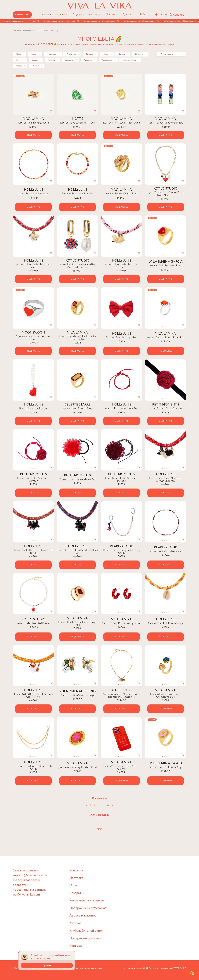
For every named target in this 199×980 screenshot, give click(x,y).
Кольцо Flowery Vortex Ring (122, 194)
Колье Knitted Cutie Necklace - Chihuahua (121, 266)
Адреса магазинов (83, 916)
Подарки (78, 15)
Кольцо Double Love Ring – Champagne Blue (166, 696)
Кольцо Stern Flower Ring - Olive (122, 123)
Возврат (75, 893)
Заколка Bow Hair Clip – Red (121, 338)
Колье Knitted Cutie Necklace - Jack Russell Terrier (33, 696)
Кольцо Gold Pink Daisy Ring (166, 767)
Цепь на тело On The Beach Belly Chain (33, 767)
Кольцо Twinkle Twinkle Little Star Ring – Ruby (78, 338)
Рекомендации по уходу (87, 901)
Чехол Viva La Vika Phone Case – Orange (122, 767)
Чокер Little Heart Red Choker (33, 623)
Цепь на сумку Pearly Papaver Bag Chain (121, 552)
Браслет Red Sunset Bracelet (78, 194)
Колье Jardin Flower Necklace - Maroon (122, 480)
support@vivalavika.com (30, 875)
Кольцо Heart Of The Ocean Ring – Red (77, 624)
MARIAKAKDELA (22, 15)
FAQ (142, 15)
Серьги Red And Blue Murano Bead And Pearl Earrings (77, 266)
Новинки (62, 15)
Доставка (128, 15)
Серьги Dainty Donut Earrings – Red (121, 623)
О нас (74, 885)
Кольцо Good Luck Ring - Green (78, 123)
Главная (16, 31)
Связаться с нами (25, 870)
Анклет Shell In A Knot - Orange (166, 623)
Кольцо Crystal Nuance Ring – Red (166, 338)
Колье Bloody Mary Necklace (166, 551)
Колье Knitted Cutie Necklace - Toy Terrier (33, 552)
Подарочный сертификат (88, 908)
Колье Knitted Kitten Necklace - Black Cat (78, 552)
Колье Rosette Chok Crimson (166, 409)
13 (108, 805)
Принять (47, 966)
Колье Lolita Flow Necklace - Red (77, 479)
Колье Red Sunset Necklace (33, 194)
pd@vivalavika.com (26, 895)
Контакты (95, 15)
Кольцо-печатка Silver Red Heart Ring (33, 338)
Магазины (111, 15)
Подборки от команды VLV (31, 31)
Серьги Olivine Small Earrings (77, 695)
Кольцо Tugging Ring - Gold (33, 123)
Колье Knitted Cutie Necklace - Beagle (33, 266)
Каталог (75, 923)
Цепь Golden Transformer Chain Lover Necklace (166, 194)
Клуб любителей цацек (86, 931)
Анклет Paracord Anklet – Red (122, 409)
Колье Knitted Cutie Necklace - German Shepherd (166, 480)
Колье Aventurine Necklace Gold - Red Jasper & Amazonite (121, 696)
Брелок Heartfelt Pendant (33, 409)
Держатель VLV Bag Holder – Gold (77, 767)
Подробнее (33, 135)
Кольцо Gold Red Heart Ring (166, 266)
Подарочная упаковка (85, 938)
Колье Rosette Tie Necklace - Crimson (33, 480)
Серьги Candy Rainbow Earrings (166, 123)
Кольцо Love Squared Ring (77, 409)
